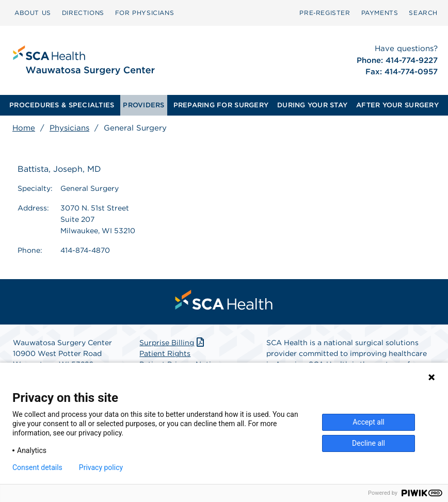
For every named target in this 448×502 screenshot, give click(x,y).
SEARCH (423, 13)
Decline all (369, 443)
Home (24, 128)
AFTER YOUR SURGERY (397, 105)
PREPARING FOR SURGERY (221, 105)
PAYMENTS (380, 13)
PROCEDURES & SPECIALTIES (62, 105)
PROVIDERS (143, 105)
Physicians (69, 128)
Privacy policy (101, 467)
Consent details (37, 467)
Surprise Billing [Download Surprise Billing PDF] (173, 343)
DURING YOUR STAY (312, 105)
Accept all (369, 422)
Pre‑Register (325, 13)
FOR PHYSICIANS (145, 13)
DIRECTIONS (83, 13)
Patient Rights (165, 353)
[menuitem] (33, 13)
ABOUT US (33, 13)
